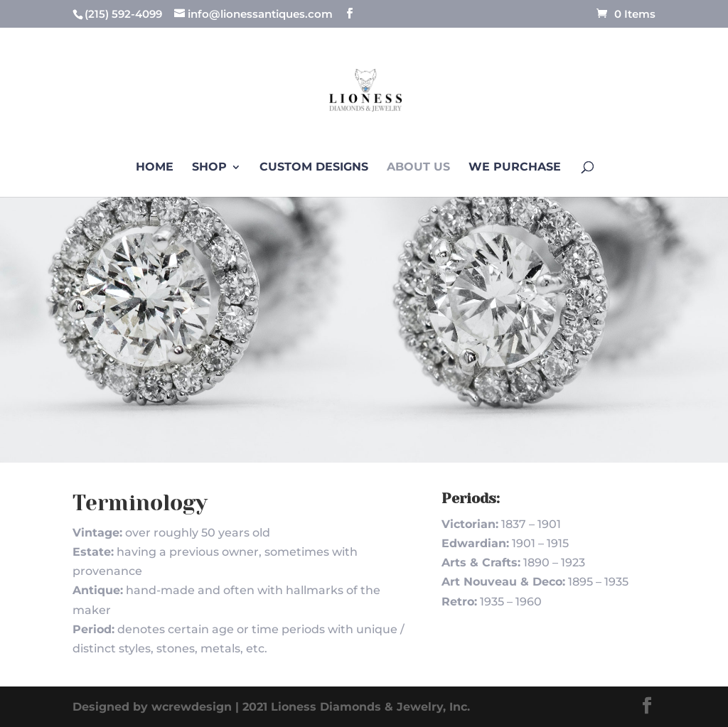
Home (155, 168)
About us (418, 168)
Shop (209, 168)
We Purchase (515, 168)
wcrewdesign (192, 707)
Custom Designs (314, 168)
